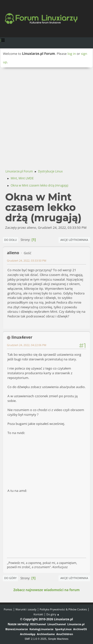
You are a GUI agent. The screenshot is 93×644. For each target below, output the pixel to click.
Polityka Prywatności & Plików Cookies (63, 609)
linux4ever (22, 337)
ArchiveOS (80, 629)
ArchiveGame (46, 634)
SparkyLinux (63, 629)
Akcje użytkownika (74, 240)
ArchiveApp (28, 634)
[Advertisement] (46, 116)
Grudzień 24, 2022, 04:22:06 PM (27, 345)
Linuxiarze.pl (76, 624)
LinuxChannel (57, 624)
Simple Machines (58, 639)
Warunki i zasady (26, 609)
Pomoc (8, 609)
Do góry (10, 578)
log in (72, 54)
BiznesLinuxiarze (17, 629)
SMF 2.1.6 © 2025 (35, 639)
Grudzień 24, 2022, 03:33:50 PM (27, 260)
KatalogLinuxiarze (42, 629)
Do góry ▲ (53, 614)
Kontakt (38, 614)
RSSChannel (38, 624)
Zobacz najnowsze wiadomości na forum (46, 590)
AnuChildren (65, 634)
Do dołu (11, 240)
